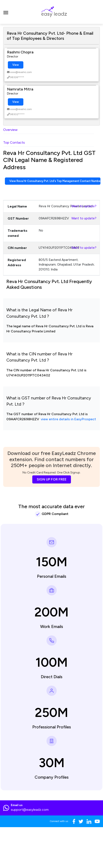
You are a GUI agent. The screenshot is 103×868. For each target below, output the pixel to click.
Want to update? (84, 206)
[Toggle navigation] (6, 12)
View (16, 65)
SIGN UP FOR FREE (52, 479)
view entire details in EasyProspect (68, 419)
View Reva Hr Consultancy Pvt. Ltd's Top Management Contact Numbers (55, 181)
